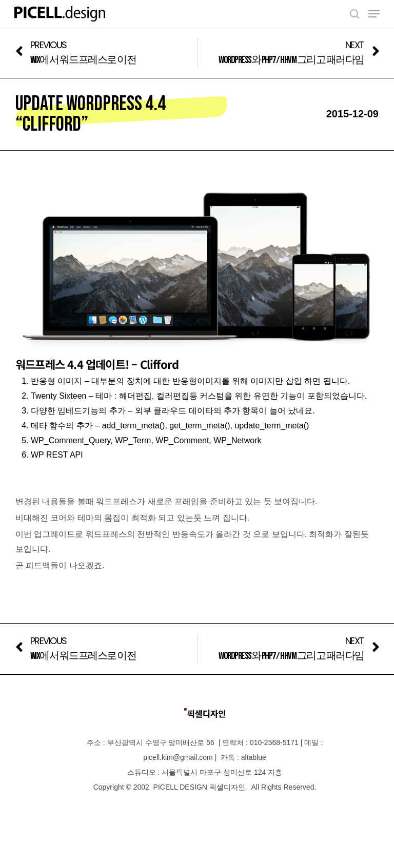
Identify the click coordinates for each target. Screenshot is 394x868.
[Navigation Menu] (374, 14)
